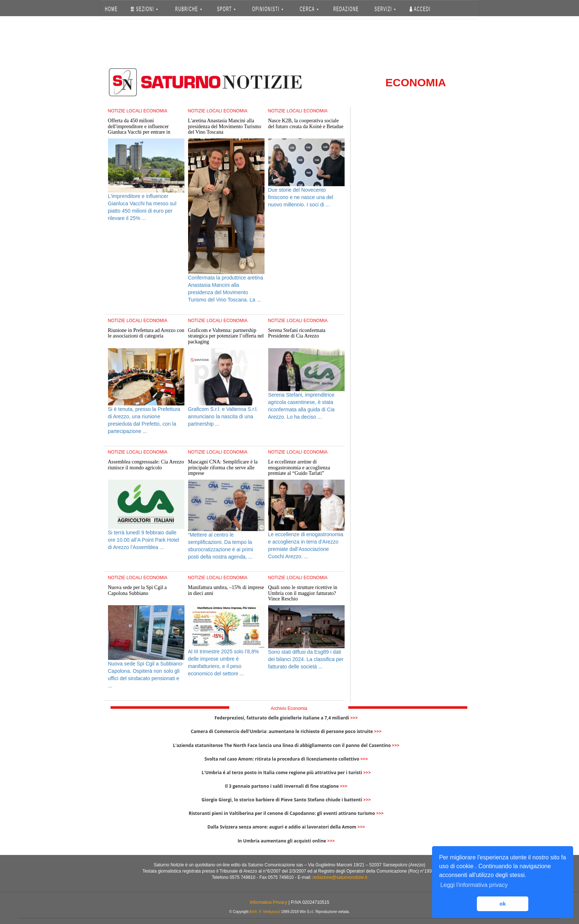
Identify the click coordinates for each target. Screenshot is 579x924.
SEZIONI (144, 9)
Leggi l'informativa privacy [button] (474, 885)
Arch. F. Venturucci (265, 912)
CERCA (309, 9)
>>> (354, 718)
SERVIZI (385, 9)
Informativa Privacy (269, 902)
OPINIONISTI (268, 9)
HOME (111, 9)
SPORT (226, 9)
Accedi (420, 9)
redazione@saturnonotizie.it (340, 877)
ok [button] (503, 904)
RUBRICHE (189, 9)
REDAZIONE (346, 9)
